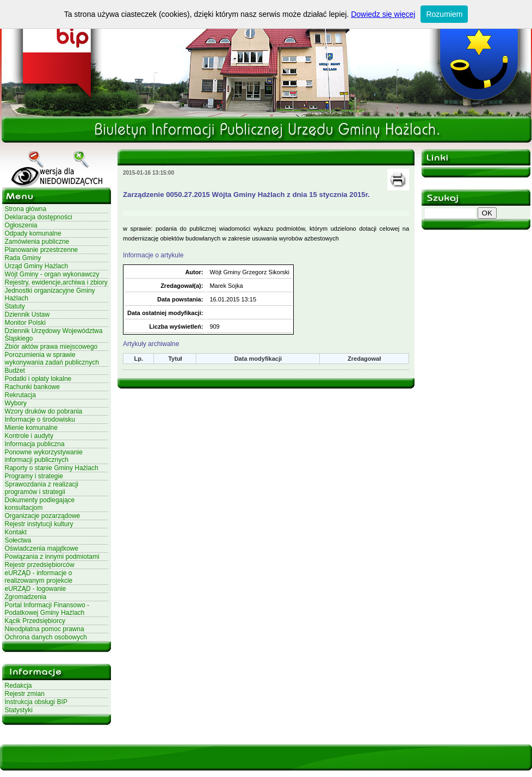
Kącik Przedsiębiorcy (35, 621)
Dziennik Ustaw (27, 314)
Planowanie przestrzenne (42, 250)
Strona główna (26, 209)
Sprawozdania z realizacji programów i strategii (42, 488)
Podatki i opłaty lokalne (38, 379)
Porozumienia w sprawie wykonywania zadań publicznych (52, 359)
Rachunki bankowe (32, 387)
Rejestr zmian (25, 694)
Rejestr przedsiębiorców (40, 565)
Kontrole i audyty (29, 436)
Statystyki (19, 710)
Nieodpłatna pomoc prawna (45, 629)
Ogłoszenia (21, 225)
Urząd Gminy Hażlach (37, 266)
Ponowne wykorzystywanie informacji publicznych (44, 456)
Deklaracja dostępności (39, 217)
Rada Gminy (23, 258)
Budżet (15, 371)
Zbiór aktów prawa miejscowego (51, 347)
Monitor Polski (25, 323)
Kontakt (16, 532)
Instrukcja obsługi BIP (36, 702)
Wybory (16, 403)
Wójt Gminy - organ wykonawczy (52, 274)
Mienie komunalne (31, 428)
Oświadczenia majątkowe (42, 548)
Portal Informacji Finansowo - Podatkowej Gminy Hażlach (47, 609)
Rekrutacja (20, 395)
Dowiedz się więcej (383, 14)
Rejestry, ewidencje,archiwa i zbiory (56, 282)
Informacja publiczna (35, 444)
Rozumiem (444, 14)
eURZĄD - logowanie (36, 589)
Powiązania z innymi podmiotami (52, 557)
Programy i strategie (34, 476)
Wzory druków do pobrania (44, 411)
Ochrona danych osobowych (46, 637)
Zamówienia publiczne (37, 242)
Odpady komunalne (33, 233)
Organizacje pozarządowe (43, 516)
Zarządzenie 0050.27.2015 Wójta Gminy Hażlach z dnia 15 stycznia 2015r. (246, 195)
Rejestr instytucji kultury (39, 524)
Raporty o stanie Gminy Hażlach (52, 468)
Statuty (15, 306)
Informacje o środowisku (40, 420)
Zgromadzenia (26, 597)
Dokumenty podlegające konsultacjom (40, 504)
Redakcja (18, 686)
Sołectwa (18, 540)
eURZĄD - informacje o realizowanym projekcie (39, 577)
